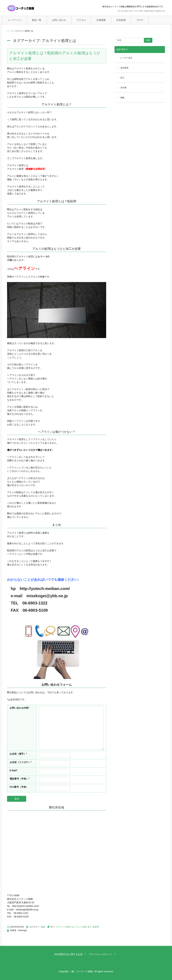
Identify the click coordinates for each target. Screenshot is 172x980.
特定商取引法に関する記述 (69, 954)
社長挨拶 (121, 20)
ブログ (140, 20)
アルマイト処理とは (65, 927)
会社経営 (124, 68)
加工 (90, 927)
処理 (84, 927)
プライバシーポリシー (100, 954)
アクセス (81, 20)
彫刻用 (96, 927)
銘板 (43, 927)
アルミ (78, 927)
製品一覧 (37, 20)
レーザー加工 (126, 58)
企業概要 (101, 20)
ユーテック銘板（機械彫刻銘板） (28, 8)
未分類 (123, 88)
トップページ (14, 20)
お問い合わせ (59, 20)
